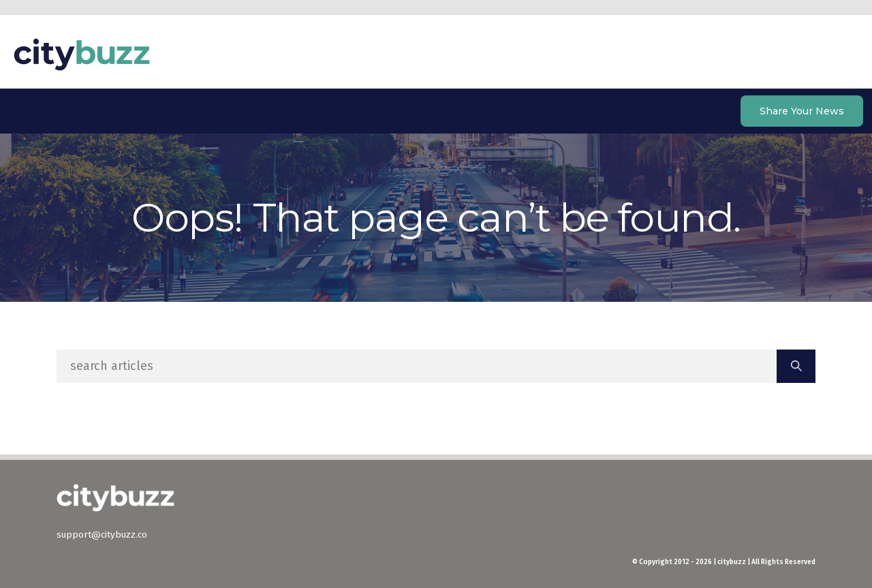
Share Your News (802, 111)
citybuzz (82, 55)
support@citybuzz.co (102, 535)
